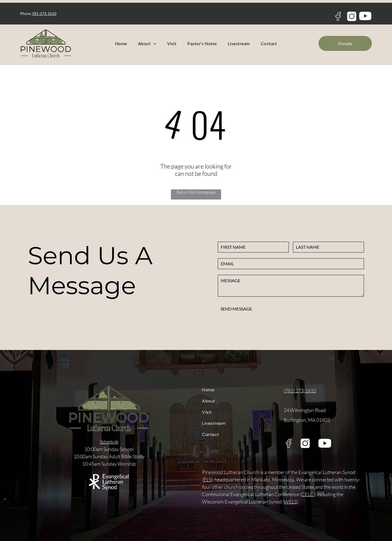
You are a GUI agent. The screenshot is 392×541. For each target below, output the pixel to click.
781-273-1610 (44, 13)
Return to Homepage (196, 192)
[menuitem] (121, 43)
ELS (207, 479)
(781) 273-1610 (300, 391)
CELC (307, 494)
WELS (290, 502)
